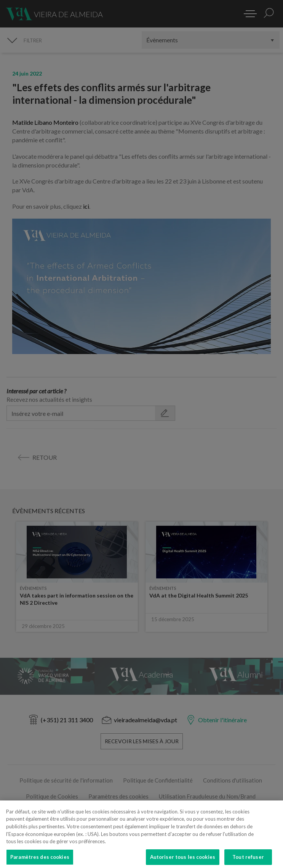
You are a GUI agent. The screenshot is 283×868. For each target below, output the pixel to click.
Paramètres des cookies (40, 860)
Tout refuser (248, 860)
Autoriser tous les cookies (183, 860)
